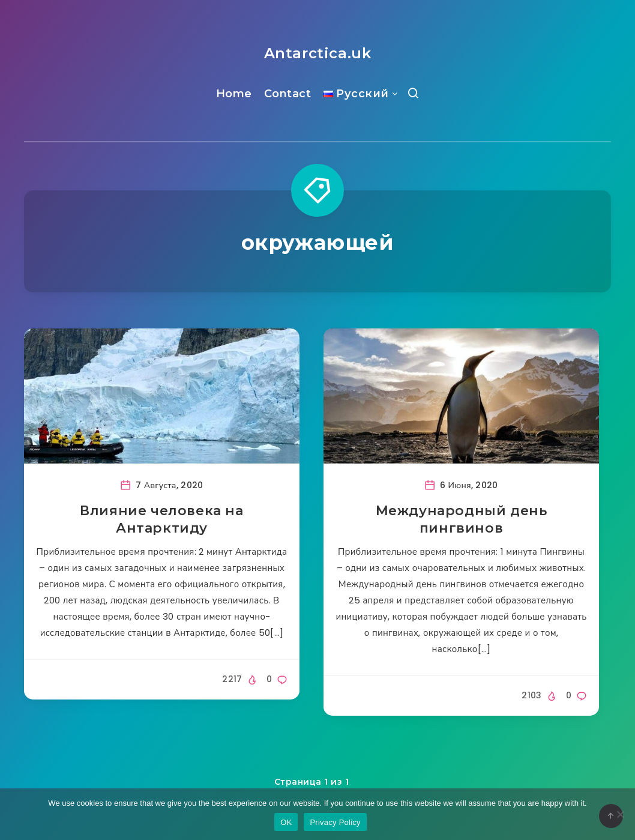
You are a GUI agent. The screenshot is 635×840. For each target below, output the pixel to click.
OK (286, 822)
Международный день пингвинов (462, 520)
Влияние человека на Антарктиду (161, 520)
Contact (288, 94)
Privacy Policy (335, 822)
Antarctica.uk (318, 53)
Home (234, 94)
